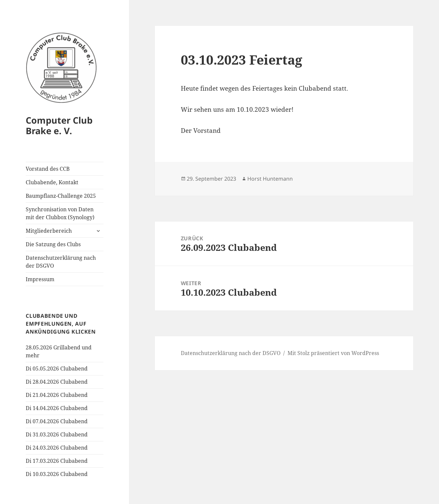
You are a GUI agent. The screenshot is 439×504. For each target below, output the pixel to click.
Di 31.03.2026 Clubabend (57, 434)
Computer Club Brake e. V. (59, 125)
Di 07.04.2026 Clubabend (57, 421)
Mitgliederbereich (49, 231)
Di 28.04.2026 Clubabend (57, 382)
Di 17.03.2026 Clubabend (57, 461)
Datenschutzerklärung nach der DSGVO (61, 262)
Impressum (40, 279)
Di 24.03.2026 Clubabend (57, 448)
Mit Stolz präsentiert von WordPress (333, 353)
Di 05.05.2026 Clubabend (57, 369)
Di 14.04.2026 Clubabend (57, 408)
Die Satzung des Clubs (53, 244)
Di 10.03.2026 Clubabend (57, 474)
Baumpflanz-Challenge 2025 (61, 196)
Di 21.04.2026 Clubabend (57, 395)
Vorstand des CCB (48, 169)
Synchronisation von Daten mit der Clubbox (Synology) (60, 213)
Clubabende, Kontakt (52, 182)
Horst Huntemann (270, 179)
